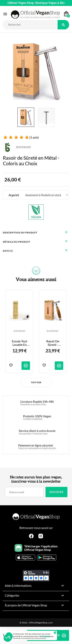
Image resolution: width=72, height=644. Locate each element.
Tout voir (36, 382)
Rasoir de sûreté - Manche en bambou (53, 343)
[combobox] (36, 195)
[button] (8, 637)
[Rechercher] (30, 25)
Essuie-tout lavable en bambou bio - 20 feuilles (20, 343)
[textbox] (36, 195)
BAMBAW (17, 147)
